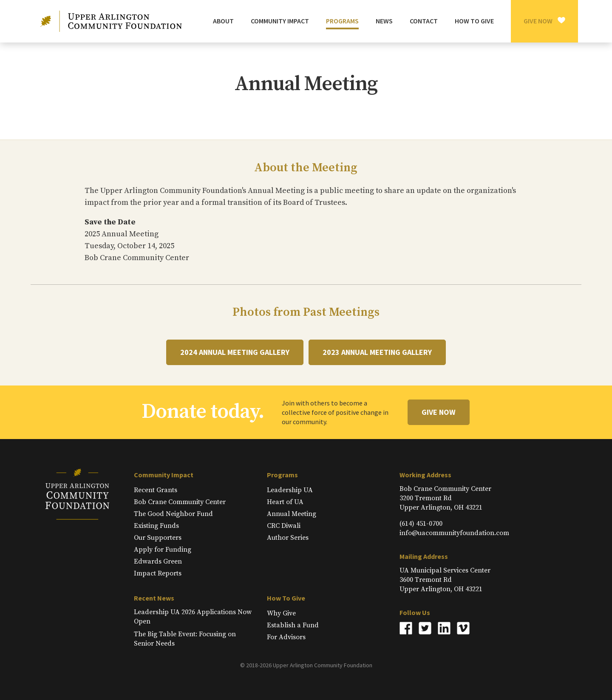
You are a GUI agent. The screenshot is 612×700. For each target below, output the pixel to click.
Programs (282, 475)
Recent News (154, 598)
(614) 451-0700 (421, 524)
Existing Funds (156, 526)
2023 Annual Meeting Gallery (377, 352)
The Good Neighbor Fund (173, 514)
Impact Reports (158, 573)
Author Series (288, 538)
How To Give (286, 598)
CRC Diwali (284, 526)
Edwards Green (158, 561)
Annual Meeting (292, 514)
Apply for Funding (163, 550)
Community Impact (164, 475)
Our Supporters (158, 538)
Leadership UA (290, 490)
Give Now (538, 21)
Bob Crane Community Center (180, 502)
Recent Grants (156, 490)
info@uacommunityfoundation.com (454, 533)
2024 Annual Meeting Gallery (235, 352)
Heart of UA (285, 502)
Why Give (281, 613)
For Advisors (286, 637)
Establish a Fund (293, 625)
